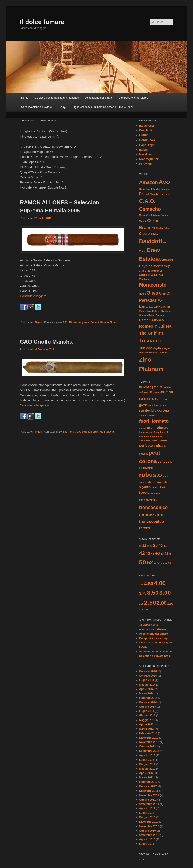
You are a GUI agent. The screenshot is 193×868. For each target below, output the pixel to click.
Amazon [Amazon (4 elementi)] (148, 182)
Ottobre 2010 (147, 831)
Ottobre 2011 (147, 800)
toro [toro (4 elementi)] (143, 493)
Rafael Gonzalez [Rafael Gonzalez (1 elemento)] (157, 315)
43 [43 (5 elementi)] (148, 553)
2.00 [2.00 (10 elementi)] (162, 603)
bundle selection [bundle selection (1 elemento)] (160, 194)
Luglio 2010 (147, 844)
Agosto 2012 (147, 755)
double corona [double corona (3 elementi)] (157, 410)
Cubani (95, 322)
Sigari (39, 322)
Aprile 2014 (146, 689)
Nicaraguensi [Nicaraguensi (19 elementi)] (148, 159)
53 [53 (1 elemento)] (155, 564)
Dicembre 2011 (149, 791)
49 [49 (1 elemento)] (170, 554)
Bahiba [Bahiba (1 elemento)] (156, 189)
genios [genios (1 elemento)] (143, 428)
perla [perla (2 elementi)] (157, 446)
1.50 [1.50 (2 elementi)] (170, 604)
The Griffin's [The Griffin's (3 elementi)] (151, 333)
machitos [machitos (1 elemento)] (144, 437)
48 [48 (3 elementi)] (166, 554)
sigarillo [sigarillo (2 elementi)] (145, 487)
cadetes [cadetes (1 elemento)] (167, 387)
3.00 (65, 322)
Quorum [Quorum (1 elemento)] (143, 315)
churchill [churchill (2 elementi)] (167, 392)
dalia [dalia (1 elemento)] (142, 411)
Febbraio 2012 (148, 782)
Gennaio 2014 (148, 702)
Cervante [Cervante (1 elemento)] (155, 392)
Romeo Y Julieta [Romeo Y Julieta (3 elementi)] (155, 326)
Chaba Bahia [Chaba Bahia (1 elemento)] (163, 228)
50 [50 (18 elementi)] (143, 562)
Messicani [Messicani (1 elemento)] (146, 154)
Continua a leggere (35, 296)
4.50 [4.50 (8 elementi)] (149, 584)
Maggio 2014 (147, 685)
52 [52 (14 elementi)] (150, 563)
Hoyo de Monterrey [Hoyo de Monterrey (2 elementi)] (154, 266)
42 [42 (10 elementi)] (142, 553)
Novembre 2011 (149, 795)
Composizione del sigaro (133, 98)
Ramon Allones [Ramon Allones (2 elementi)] (151, 320)
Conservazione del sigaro (36, 107)
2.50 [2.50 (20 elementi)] (150, 603)
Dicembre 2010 (149, 822)
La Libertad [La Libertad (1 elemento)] (157, 275)
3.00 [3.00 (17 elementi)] (165, 593)
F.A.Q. (62, 107)
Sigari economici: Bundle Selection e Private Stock (103, 107)
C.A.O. (77, 432)
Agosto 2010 (147, 839)
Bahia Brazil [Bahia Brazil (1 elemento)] (145, 189)
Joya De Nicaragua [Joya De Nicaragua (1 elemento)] (149, 271)
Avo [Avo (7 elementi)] (164, 182)
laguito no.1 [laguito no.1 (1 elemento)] (162, 432)
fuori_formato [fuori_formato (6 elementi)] (154, 421)
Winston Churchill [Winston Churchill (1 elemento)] (158, 353)
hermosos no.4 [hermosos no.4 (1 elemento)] (147, 432)
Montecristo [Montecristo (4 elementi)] (153, 285)
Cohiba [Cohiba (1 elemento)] (154, 234)
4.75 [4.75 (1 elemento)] (141, 584)
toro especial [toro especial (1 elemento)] (154, 493)
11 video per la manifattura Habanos (57, 98)
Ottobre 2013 (147, 707)
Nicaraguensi (107, 432)
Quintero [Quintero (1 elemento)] (166, 311)
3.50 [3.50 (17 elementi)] (153, 593)
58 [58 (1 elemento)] (166, 564)
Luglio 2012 (147, 760)
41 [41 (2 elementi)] (165, 546)
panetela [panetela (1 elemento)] (162, 440)
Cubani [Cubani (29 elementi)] (144, 135)
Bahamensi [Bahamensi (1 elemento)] (146, 126)
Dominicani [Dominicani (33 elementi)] (147, 140)
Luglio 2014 (147, 680)
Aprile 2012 (146, 773)
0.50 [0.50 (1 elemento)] (146, 610)
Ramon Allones (109, 322)
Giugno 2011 (147, 817)
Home (25, 98)
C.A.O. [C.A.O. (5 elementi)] (147, 201)
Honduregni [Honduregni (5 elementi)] (147, 145)
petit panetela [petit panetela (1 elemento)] (165, 462)
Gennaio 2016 (148, 671)
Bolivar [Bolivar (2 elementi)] (145, 194)
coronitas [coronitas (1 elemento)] (153, 405)
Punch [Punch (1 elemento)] (143, 311)
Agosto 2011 (147, 808)
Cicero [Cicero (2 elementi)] (144, 234)
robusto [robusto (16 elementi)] (150, 475)
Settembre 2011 (149, 804)
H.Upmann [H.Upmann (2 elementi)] (164, 260)
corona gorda (81, 322)
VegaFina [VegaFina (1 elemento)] (158, 348)
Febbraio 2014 (148, 698)
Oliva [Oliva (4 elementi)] (153, 293)
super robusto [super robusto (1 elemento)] (159, 487)
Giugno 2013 (147, 715)
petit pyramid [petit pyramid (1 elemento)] (146, 468)
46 (70, 322)
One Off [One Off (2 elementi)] (165, 293)
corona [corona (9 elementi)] (148, 398)
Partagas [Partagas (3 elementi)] (148, 300)
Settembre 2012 (149, 751)
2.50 (65, 432)
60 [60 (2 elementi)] (169, 563)
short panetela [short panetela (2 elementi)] (157, 482)
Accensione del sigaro (99, 98)
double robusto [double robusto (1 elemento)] (147, 415)
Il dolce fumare (42, 22)
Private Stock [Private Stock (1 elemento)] (163, 307)
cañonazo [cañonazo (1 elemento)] (144, 392)
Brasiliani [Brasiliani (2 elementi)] (145, 130)
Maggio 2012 (147, 769)
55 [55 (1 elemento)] (163, 564)
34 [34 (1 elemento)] (148, 546)
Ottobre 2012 (147, 746)
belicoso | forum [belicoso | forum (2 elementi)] (151, 387)
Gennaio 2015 (148, 676)
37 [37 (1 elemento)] (151, 546)
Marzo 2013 (146, 729)
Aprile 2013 (146, 724)
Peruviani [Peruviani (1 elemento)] (145, 164)
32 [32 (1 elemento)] (140, 546)
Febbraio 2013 (148, 733)
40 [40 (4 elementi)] (161, 546)
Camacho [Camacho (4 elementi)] (150, 209)
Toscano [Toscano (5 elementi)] (150, 341)
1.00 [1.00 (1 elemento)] (141, 610)
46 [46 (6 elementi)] (157, 553)
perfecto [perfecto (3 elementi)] (146, 446)
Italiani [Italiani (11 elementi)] (144, 150)
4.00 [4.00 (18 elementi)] (160, 583)
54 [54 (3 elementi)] (159, 563)
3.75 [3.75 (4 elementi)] (143, 593)
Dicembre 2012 (149, 738)
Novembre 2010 (149, 826)
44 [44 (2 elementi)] (152, 554)
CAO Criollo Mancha (46, 342)
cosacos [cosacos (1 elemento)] (163, 405)
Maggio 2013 (147, 720)
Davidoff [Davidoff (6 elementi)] (151, 241)
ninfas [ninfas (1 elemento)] (154, 440)
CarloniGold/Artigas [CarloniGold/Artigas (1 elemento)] (150, 215)
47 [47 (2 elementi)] (162, 554)
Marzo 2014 (146, 693)
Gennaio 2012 (148, 786)
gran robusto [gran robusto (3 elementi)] (158, 428)
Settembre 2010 (149, 835)
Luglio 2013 (147, 711)
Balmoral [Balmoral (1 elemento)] (165, 189)
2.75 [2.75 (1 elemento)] (141, 604)
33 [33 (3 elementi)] (144, 546)
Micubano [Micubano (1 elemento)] (144, 279)
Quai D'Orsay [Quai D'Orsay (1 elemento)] (154, 311)
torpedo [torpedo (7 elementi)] (148, 500)
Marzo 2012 (146, 777)
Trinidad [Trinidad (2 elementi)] (146, 348)
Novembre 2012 (149, 742)
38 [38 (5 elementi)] (155, 545)
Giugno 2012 (147, 764)
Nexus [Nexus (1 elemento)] (142, 294)
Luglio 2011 (147, 813)
